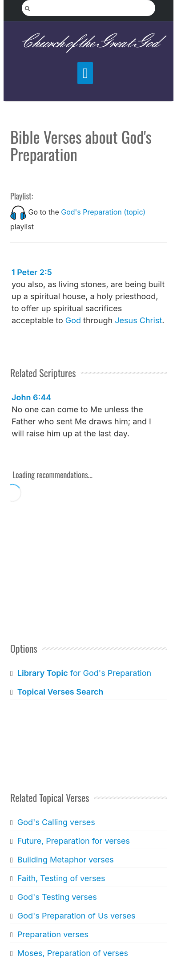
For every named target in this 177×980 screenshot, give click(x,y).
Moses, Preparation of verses (73, 953)
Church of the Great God (89, 43)
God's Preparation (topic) (103, 212)
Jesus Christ (138, 320)
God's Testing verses (57, 897)
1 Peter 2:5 (32, 272)
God (73, 320)
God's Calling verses (56, 822)
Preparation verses (53, 934)
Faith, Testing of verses (61, 878)
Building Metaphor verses (66, 860)
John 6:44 (31, 397)
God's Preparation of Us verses (76, 916)
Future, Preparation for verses (74, 841)
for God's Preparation (84, 673)
